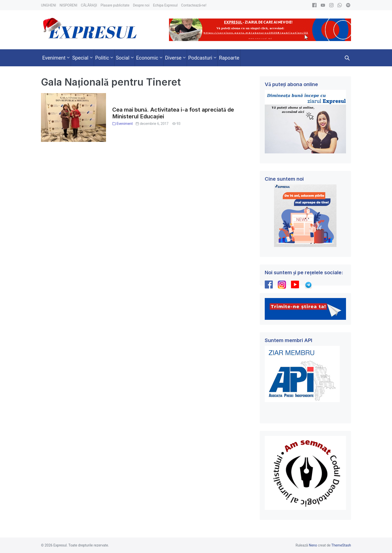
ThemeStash (341, 545)
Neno (313, 545)
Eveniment (125, 124)
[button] (347, 58)
